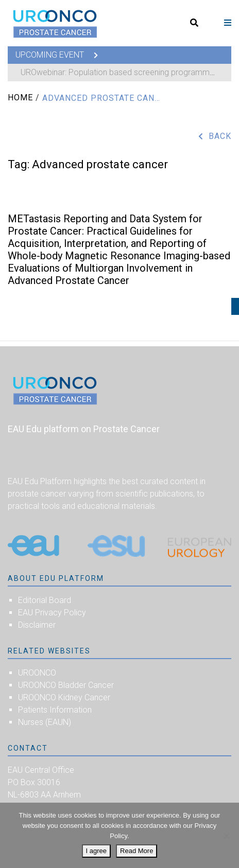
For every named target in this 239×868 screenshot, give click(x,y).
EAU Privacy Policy (52, 613)
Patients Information (55, 710)
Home (20, 98)
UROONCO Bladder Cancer (66, 685)
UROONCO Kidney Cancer (64, 697)
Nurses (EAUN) (45, 722)
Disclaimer (37, 625)
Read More (136, 851)
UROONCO (37, 673)
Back (220, 136)
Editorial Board (45, 600)
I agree (96, 851)
